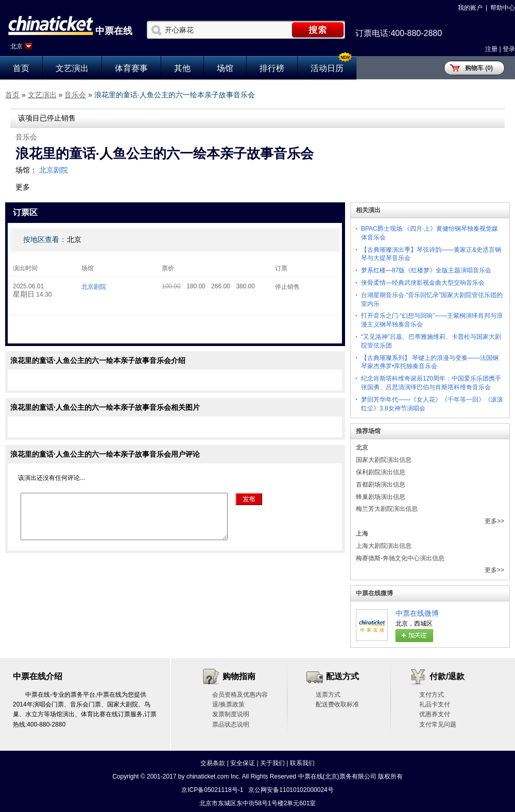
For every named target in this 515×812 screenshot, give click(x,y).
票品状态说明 (231, 724)
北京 (16, 46)
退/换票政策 (228, 704)
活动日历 (327, 68)
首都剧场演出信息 (381, 485)
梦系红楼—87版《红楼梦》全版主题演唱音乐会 (426, 270)
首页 (21, 68)
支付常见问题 (438, 724)
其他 (182, 68)
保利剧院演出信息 (381, 472)
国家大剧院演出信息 (384, 460)
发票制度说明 (231, 714)
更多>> (494, 521)
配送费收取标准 (337, 704)
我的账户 (470, 8)
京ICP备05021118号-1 (212, 790)
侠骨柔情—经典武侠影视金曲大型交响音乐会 (423, 283)
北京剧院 (54, 170)
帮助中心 (503, 8)
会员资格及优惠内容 (240, 695)
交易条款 (213, 763)
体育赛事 (131, 68)
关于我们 (272, 763)
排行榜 (272, 68)
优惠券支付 (435, 714)
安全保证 (243, 763)
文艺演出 (72, 68)
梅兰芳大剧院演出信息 (387, 509)
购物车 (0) (479, 68)
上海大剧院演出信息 (384, 546)
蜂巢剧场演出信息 (381, 497)
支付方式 (432, 695)
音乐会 (75, 95)
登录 (509, 49)
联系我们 (302, 763)
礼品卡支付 (435, 704)
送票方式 (328, 695)
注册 (491, 49)
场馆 (225, 68)
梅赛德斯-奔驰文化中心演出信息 (400, 558)
